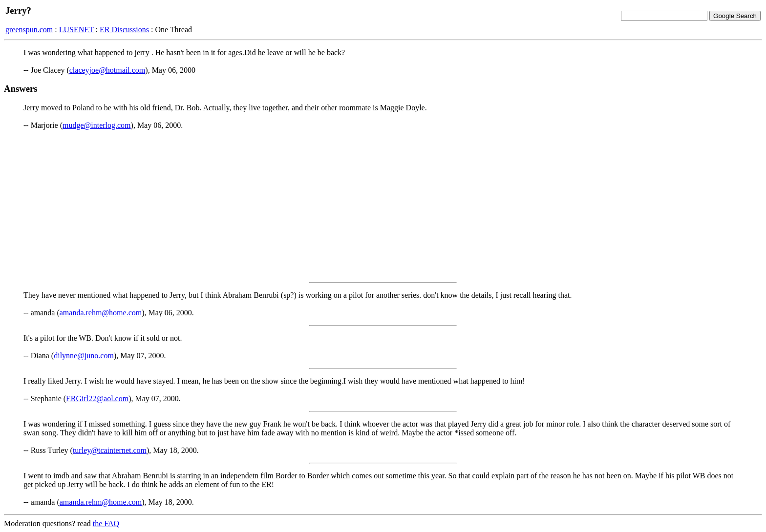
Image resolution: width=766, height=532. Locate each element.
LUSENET (76, 30)
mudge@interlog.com (97, 125)
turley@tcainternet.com (110, 450)
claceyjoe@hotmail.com (107, 70)
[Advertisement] (383, 206)
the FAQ (106, 523)
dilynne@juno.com (84, 356)
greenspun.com (29, 30)
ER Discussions (124, 30)
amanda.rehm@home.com (101, 313)
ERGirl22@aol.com (97, 399)
